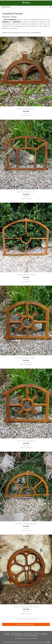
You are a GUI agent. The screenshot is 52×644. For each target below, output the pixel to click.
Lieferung (36, 634)
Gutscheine (37, 633)
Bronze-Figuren (43, 634)
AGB (32, 633)
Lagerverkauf (45, 633)
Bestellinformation (9, 634)
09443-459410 (8, 642)
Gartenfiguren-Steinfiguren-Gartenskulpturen (26, 636)
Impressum (7, 633)
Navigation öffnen (6, 7)
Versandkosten (28, 634)
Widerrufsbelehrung (16, 633)
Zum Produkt (26, 111)
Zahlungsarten (19, 634)
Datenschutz (26, 633)
